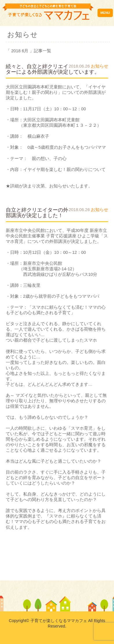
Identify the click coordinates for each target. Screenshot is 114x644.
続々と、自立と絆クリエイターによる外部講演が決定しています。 (53, 69)
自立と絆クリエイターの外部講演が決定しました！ (37, 213)
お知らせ (100, 66)
